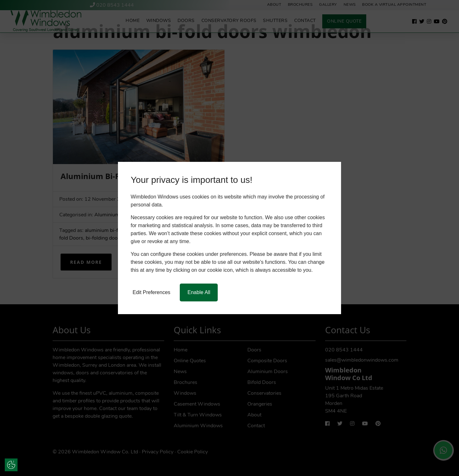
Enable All (199, 292)
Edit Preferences (151, 292)
